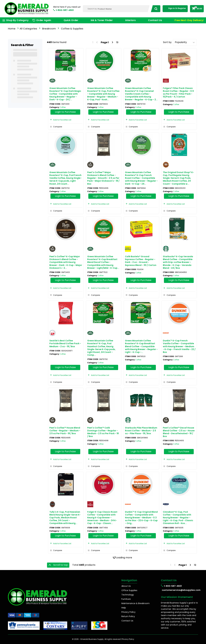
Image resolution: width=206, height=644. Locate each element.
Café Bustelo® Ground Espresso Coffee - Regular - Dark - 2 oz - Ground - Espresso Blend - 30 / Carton (141, 261)
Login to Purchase (65, 112)
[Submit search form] (155, 9)
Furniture (126, 599)
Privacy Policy (128, 612)
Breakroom (49, 29)
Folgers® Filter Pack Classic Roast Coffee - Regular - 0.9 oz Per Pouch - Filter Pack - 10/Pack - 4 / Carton (178, 93)
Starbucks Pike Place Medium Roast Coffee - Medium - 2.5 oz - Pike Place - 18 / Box (141, 431)
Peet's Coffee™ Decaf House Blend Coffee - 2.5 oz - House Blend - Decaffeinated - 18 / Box (179, 432)
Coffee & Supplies (72, 29)
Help (124, 608)
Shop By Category (17, 20)
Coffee (63, 107)
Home (12, 29)
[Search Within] (116, 9)
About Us (126, 586)
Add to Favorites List (60, 120)
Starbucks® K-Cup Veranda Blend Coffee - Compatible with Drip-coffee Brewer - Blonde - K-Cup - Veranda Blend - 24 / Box (178, 262)
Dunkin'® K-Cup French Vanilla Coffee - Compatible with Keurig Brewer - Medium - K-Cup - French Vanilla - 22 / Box (179, 346)
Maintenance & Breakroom (135, 603)
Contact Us (155, 20)
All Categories (28, 29)
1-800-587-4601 (65, 10)
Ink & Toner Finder (102, 20)
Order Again (44, 20)
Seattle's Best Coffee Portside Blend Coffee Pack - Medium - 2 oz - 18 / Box (65, 343)
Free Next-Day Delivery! (189, 20)
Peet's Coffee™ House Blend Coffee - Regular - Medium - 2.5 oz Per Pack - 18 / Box (65, 431)
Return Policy (128, 616)
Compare (56, 127)
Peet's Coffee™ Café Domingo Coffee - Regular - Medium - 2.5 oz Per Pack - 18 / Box (103, 432)
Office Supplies (129, 590)
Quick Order (71, 20)
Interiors (130, 20)
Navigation (129, 580)
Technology (128, 595)
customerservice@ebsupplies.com (180, 590)
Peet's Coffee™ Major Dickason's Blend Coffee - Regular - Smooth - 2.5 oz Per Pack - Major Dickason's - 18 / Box (103, 178)
